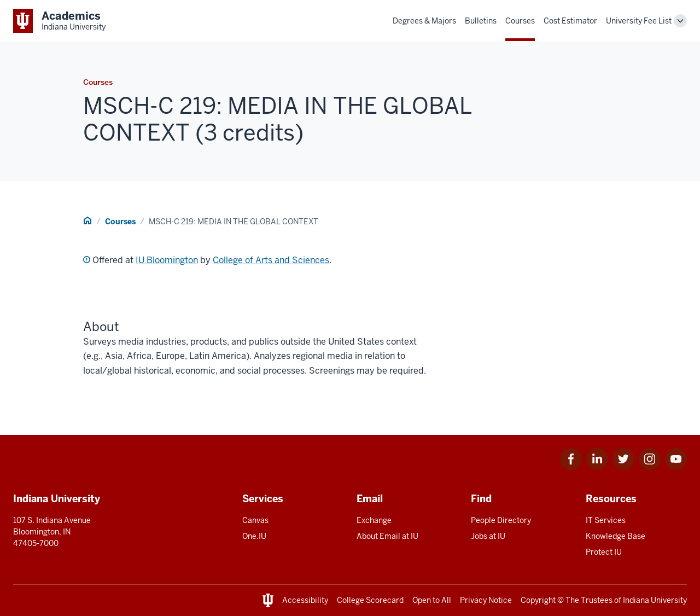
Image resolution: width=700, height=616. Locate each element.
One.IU (254, 536)
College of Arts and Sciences (271, 260)
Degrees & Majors (424, 21)
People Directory (501, 520)
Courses (520, 21)
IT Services (606, 520)
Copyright (538, 600)
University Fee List (639, 21)
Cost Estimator (570, 21)
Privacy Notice (486, 600)
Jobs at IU (488, 536)
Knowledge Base (616, 536)
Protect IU (604, 552)
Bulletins (481, 21)
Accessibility (305, 600)
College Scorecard (370, 600)
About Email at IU (387, 536)
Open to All (432, 600)
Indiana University (655, 600)
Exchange (374, 520)
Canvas (255, 520)
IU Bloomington (167, 260)
